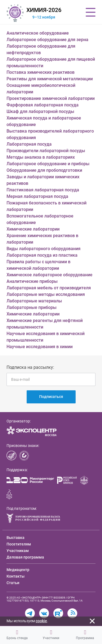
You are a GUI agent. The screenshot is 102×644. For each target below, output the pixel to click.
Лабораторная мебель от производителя (49, 288)
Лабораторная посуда (29, 144)
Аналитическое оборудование (38, 33)
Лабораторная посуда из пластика (42, 255)
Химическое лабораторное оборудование (50, 275)
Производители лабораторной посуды (46, 151)
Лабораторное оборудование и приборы (48, 164)
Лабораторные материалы (34, 301)
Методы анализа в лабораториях (41, 157)
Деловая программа (25, 557)
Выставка (16, 538)
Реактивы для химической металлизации (50, 79)
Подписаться (51, 397)
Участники (51, 635)
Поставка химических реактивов (41, 72)
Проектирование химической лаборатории (51, 98)
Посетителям (19, 544)
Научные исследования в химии (40, 347)
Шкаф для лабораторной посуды (40, 111)
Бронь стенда (17, 635)
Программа (85, 635)
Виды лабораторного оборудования (44, 249)
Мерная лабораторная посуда (37, 196)
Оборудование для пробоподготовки (44, 170)
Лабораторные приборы (32, 307)
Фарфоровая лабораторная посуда (43, 105)
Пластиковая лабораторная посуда (43, 190)
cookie (41, 621)
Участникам (18, 551)
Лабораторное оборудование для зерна (47, 40)
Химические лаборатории (33, 229)
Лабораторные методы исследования (46, 294)
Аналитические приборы (32, 281)
